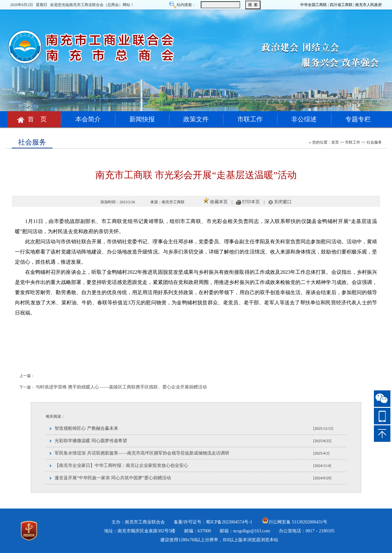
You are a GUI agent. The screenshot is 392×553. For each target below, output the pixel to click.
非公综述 (304, 119)
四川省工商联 (341, 5)
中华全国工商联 (314, 5)
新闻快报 (142, 119)
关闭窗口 (283, 202)
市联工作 (250, 119)
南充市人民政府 (368, 5)
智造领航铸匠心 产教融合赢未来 (86, 428)
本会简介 (88, 119)
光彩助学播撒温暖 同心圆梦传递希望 (91, 441)
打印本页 (251, 202)
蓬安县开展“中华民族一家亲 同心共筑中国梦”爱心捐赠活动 (113, 478)
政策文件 (196, 119)
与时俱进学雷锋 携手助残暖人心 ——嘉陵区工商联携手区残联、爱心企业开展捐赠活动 (121, 387)
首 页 (34, 119)
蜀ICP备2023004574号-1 (229, 522)
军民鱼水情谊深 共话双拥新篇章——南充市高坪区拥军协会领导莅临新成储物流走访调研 (142, 453)
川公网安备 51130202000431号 (295, 522)
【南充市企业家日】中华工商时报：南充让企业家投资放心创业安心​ (121, 465)
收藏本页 (219, 202)
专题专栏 (358, 119)
